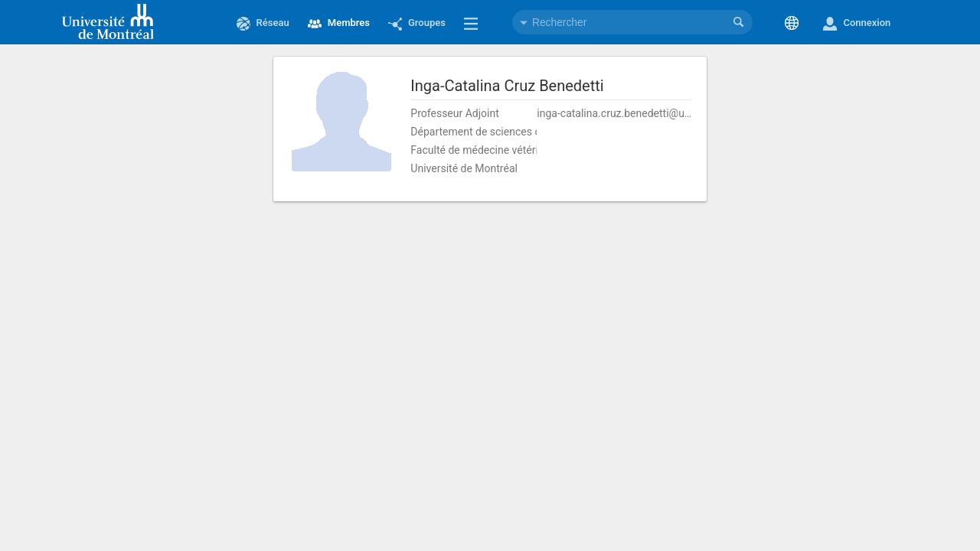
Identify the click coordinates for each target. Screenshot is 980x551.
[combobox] (632, 22)
